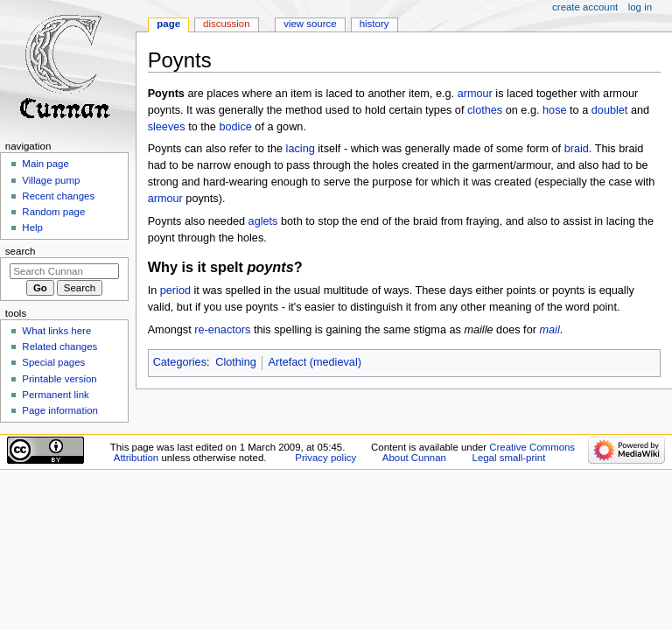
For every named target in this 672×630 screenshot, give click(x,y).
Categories (180, 362)
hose (555, 110)
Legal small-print (509, 458)
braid (577, 149)
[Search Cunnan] (64, 271)
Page (168, 24)
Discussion (226, 24)
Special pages (53, 362)
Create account (585, 7)
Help (32, 227)
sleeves (167, 127)
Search (21, 251)
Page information (60, 410)
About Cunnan (414, 458)
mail (549, 330)
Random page (53, 212)
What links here (56, 331)
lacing (301, 149)
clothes (485, 110)
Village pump (51, 180)
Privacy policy (325, 458)
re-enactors (222, 330)
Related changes (59, 346)
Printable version (59, 379)
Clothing (236, 362)
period (175, 290)
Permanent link (55, 395)
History (374, 24)
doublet (610, 110)
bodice (235, 127)
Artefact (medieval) (314, 362)
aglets (263, 221)
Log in (640, 7)
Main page (45, 164)
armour (475, 94)
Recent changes (58, 196)
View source (310, 24)
